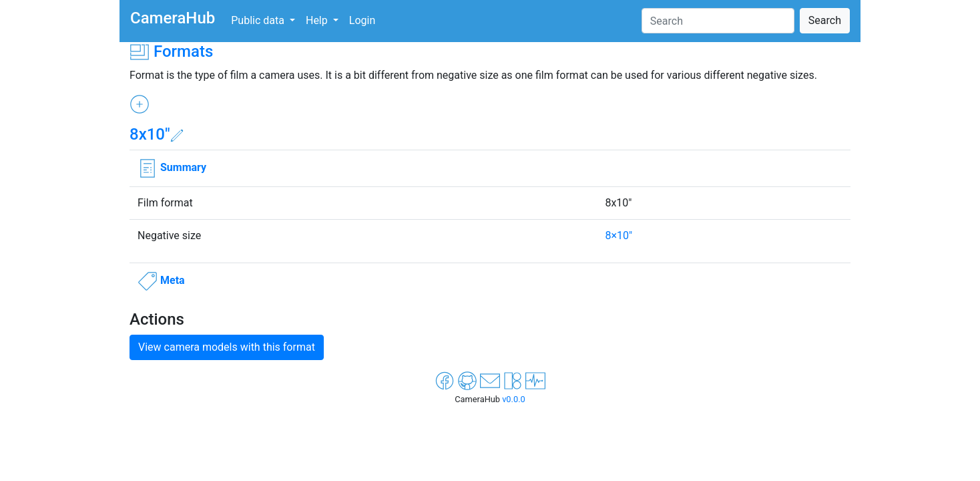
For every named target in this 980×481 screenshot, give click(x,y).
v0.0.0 (514, 399)
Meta (173, 280)
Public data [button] (259, 20)
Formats (183, 51)
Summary (183, 167)
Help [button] (318, 20)
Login (362, 20)
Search (825, 20)
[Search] (718, 21)
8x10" (150, 134)
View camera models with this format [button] (227, 347)
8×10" (619, 235)
